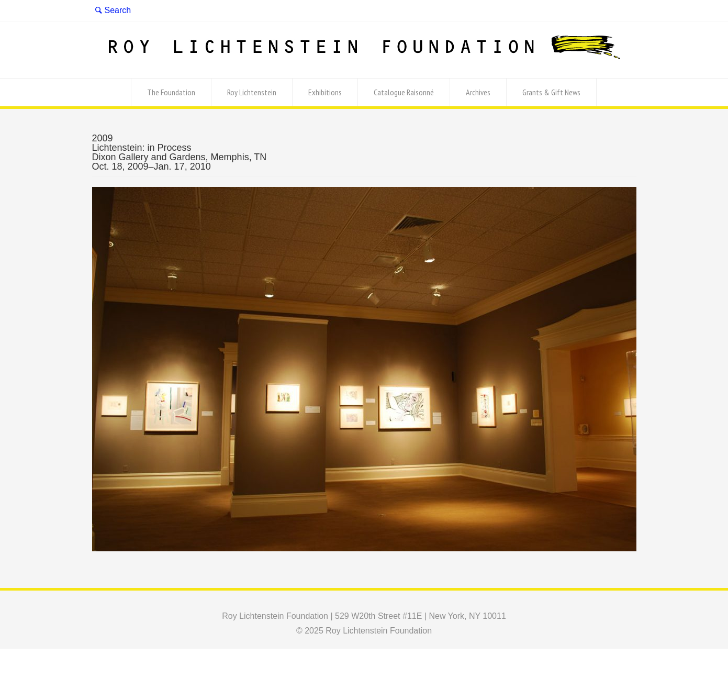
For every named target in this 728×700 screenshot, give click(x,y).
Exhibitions (325, 92)
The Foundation (171, 92)
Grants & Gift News (551, 92)
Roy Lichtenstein (252, 92)
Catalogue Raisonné (404, 92)
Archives (478, 92)
